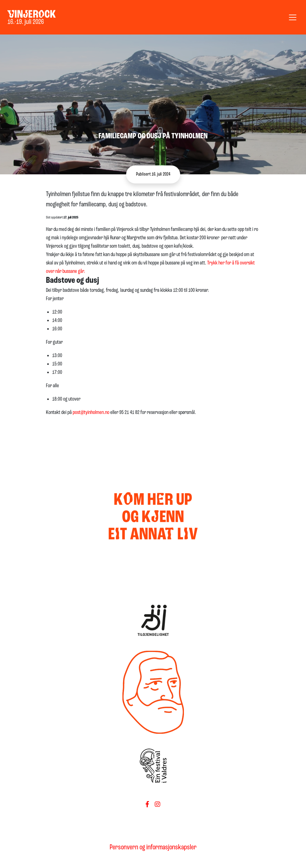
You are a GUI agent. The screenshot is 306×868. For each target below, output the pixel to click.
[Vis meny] (293, 17)
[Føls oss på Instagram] (158, 805)
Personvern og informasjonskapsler (153, 847)
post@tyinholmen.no (91, 413)
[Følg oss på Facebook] (147, 805)
